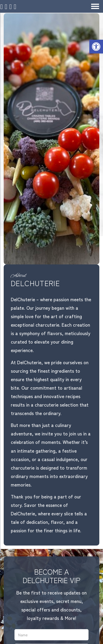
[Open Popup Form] (21, 6)
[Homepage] (4, 6)
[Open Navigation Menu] (95, 6)
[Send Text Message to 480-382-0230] (29, 6)
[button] (96, 47)
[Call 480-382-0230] (12, 6)
